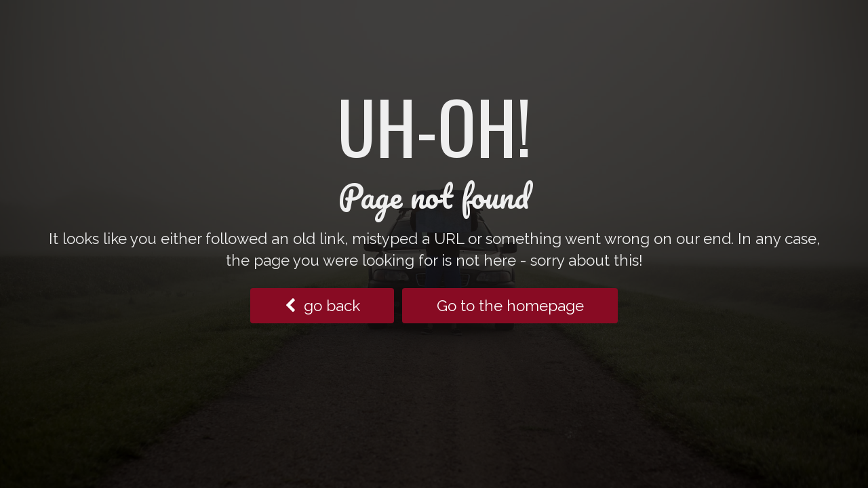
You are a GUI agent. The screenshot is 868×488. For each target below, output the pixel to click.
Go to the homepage (510, 306)
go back (322, 306)
